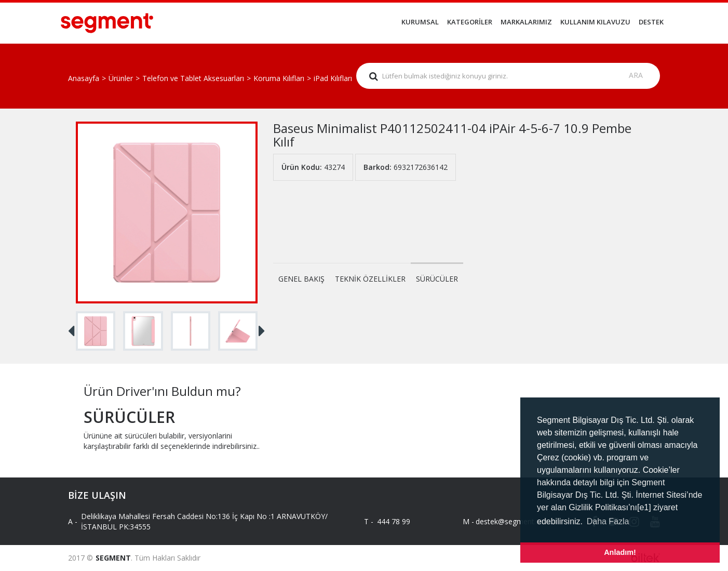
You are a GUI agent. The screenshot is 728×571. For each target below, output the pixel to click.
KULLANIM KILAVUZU (595, 22)
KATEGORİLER (470, 22)
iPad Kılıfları (333, 78)
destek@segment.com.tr (508, 521)
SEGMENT (113, 558)
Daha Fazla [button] (608, 521)
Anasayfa (84, 78)
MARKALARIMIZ (526, 22)
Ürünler (121, 78)
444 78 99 (394, 521)
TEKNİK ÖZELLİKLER (370, 279)
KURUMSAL (420, 22)
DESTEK (651, 22)
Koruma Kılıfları (279, 78)
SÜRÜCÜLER (437, 279)
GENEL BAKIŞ (301, 279)
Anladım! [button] (620, 552)
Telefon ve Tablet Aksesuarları (193, 78)
